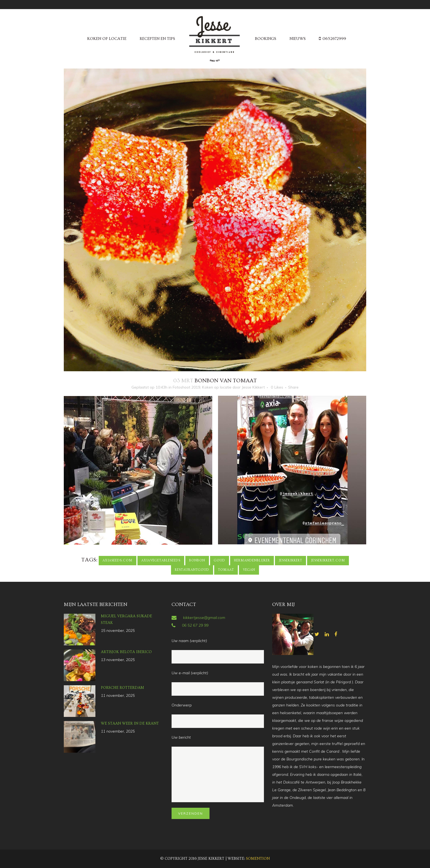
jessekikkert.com (328, 560)
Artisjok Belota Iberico (126, 652)
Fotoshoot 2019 (186, 387)
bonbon (197, 560)
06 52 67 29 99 (195, 625)
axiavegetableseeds (161, 560)
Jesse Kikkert (253, 387)
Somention (258, 859)
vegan (249, 570)
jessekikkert (290, 560)
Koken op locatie (217, 387)
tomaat (226, 570)
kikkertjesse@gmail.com (204, 618)
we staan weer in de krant (130, 724)
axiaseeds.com (118, 560)
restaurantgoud (192, 570)
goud (220, 560)
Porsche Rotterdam (122, 688)
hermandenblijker (252, 560)
